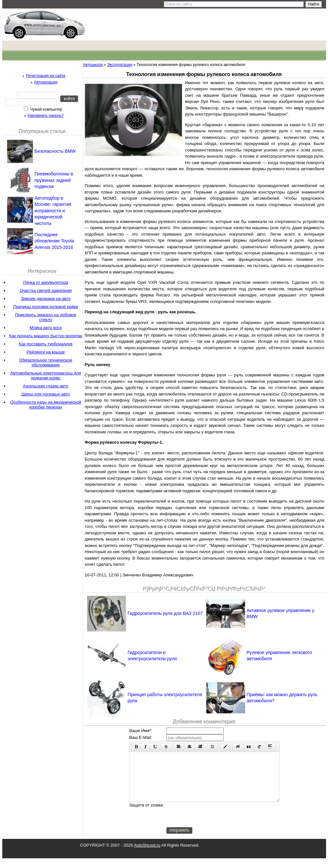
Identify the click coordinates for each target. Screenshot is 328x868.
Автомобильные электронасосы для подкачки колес (46, 375)
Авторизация (46, 82)
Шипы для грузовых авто (46, 394)
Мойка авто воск (46, 328)
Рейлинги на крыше (46, 352)
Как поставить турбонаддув (46, 344)
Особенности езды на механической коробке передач (45, 405)
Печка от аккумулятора (46, 282)
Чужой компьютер (46, 109)
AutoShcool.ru (147, 855)
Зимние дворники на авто (46, 299)
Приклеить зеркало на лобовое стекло (45, 317)
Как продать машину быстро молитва (45, 336)
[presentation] (216, 824)
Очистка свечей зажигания (46, 290)
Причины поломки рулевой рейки (46, 307)
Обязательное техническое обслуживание (46, 362)
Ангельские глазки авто (46, 386)
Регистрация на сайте (46, 76)
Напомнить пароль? (45, 116)
